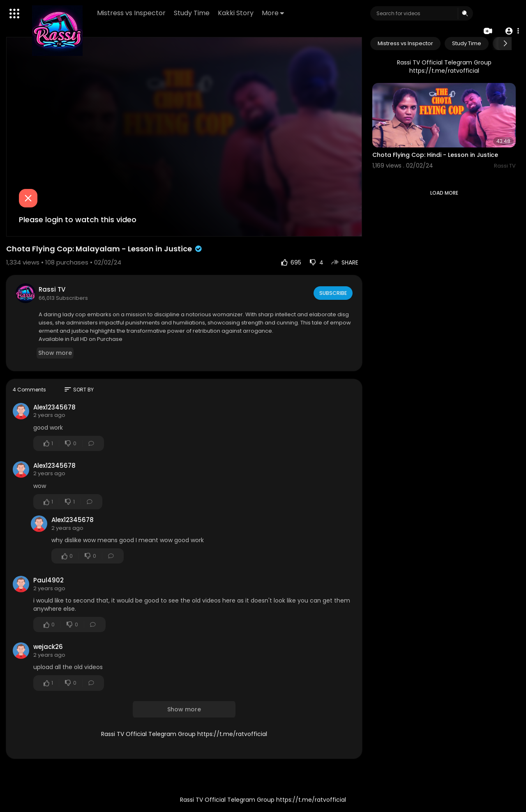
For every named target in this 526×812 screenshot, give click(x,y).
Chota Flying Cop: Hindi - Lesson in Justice (435, 155)
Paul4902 (48, 580)
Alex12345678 (54, 407)
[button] (511, 31)
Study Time (193, 13)
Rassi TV (52, 289)
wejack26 (48, 647)
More (274, 13)
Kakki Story (237, 13)
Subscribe (333, 293)
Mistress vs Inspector (133, 13)
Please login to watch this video (78, 220)
